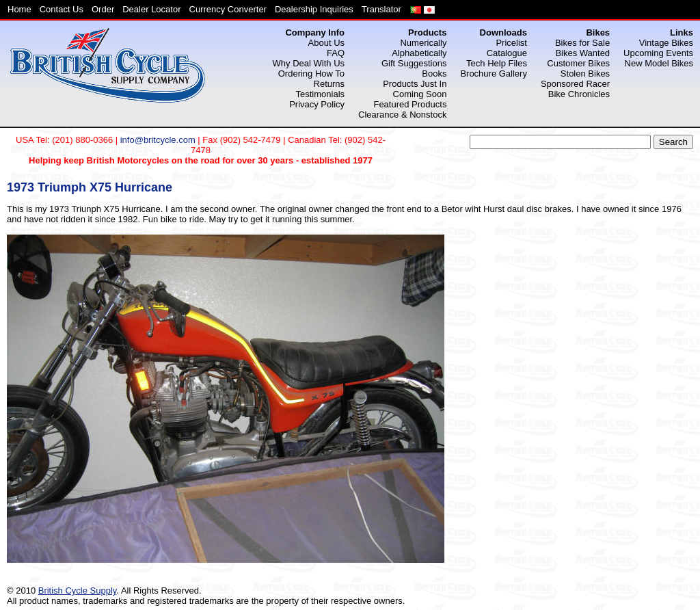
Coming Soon (420, 94)
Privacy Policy (317, 104)
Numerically (423, 43)
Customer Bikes (578, 63)
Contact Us (62, 9)
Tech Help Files (497, 63)
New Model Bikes (659, 63)
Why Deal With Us (309, 63)
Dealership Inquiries (314, 9)
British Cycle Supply (78, 591)
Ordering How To (311, 74)
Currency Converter (228, 9)
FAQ (336, 53)
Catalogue (507, 53)
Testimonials (321, 94)
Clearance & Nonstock (402, 115)
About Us (326, 43)
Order (103, 9)
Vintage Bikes (666, 43)
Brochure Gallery (494, 74)
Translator (381, 9)
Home (19, 9)
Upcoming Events (658, 53)
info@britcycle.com (158, 140)
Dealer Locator (151, 9)
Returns (329, 84)
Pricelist (511, 43)
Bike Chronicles (579, 94)
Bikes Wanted (582, 53)
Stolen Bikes (585, 74)
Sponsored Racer (575, 84)
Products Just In (415, 84)
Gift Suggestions (414, 63)
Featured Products (410, 104)
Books (434, 74)
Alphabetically (419, 53)
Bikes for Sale (582, 43)
